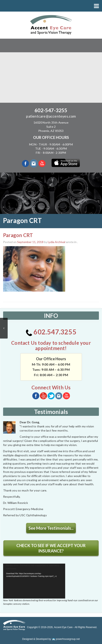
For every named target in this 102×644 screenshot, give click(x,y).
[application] (34, 581)
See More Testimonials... (51, 528)
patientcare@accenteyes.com (51, 116)
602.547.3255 (51, 332)
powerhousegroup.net (66, 639)
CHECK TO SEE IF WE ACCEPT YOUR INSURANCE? (51, 548)
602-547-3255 (51, 110)
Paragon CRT (18, 235)
